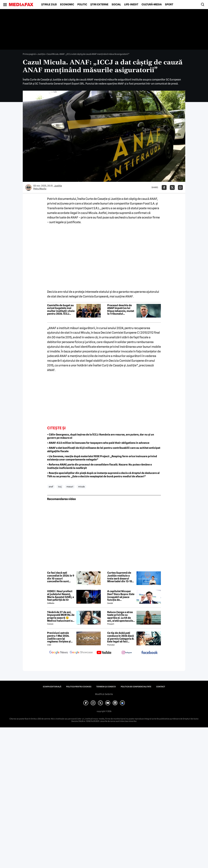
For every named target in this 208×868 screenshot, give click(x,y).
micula (81, 487)
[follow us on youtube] (104, 653)
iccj (60, 487)
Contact (161, 687)
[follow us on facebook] (149, 653)
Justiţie (41, 54)
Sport (169, 5)
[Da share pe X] (172, 187)
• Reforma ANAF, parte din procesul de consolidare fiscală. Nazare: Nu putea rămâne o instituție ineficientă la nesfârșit (99, 466)
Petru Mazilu (40, 189)
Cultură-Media (152, 5)
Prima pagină (29, 54)
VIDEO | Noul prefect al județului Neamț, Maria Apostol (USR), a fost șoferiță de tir (61, 596)
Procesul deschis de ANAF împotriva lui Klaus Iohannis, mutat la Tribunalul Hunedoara (121, 310)
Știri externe (99, 5)
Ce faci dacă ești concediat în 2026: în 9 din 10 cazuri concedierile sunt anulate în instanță (61, 577)
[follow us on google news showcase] (81, 653)
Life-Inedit (131, 5)
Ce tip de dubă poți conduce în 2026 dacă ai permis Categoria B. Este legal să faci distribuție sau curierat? (121, 637)
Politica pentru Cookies (79, 687)
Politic (82, 5)
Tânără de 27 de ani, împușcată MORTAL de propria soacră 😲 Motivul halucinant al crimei (61, 616)
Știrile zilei (49, 5)
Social (116, 5)
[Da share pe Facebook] (164, 187)
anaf (51, 487)
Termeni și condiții (106, 687)
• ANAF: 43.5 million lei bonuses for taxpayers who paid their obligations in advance (98, 443)
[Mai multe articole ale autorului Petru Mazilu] (28, 187)
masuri (70, 487)
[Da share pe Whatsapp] (180, 187)
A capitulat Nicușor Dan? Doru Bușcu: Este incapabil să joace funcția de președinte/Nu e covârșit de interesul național (121, 596)
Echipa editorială (52, 687)
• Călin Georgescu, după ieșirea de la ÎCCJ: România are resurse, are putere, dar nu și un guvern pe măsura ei (101, 436)
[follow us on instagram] (127, 653)
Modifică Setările (104, 694)
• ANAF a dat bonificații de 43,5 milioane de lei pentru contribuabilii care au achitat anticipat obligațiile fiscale (104, 450)
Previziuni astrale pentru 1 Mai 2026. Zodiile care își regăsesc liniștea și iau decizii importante (61, 637)
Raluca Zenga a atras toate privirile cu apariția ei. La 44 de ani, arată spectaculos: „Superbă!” (121, 616)
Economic (67, 5)
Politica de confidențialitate (136, 687)
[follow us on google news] (58, 653)
